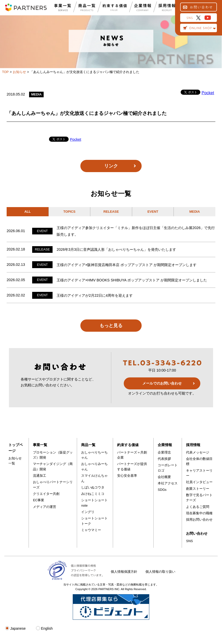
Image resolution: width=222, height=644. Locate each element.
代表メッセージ (198, 452)
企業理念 (164, 452)
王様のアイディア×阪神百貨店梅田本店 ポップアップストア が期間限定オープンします (127, 265)
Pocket (208, 93)
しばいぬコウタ (93, 487)
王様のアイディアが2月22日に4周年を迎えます (95, 295)
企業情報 (165, 445)
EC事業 (39, 500)
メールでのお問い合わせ (162, 383)
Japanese (15, 628)
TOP (5, 72)
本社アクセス (168, 483)
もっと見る (111, 326)
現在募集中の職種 (199, 513)
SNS (189, 541)
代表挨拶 (164, 459)
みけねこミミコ (93, 494)
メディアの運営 (45, 507)
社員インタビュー (199, 482)
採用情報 (193, 445)
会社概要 (164, 477)
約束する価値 (128, 445)
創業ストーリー (198, 489)
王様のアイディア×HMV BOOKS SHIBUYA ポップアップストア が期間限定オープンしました (132, 280)
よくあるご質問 (198, 507)
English (44, 628)
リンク (111, 166)
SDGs (162, 490)
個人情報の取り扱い (160, 572)
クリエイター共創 (46, 494)
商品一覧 (88, 445)
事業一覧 (40, 445)
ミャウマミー (91, 530)
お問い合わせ (197, 533)
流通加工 (40, 476)
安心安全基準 (127, 476)
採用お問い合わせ (199, 520)
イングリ (88, 512)
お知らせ (19, 72)
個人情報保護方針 (124, 572)
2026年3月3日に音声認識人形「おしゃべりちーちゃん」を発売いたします (116, 249)
